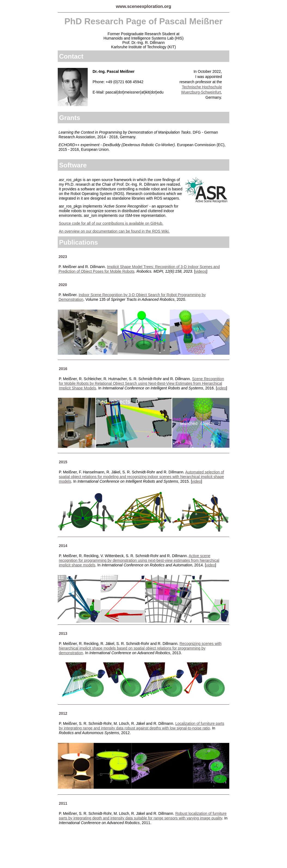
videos (201, 271)
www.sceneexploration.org (143, 6)
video (196, 481)
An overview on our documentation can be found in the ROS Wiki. (114, 231)
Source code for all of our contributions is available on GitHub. (111, 223)
